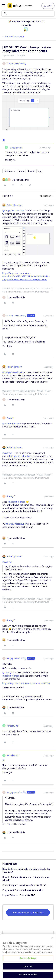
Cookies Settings (28, 958)
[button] (3, 6)
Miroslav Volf (16, 148)
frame (21, 171)
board (31, 171)
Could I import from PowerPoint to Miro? (24, 885)
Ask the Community (14, 37)
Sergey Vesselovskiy (16, 64)
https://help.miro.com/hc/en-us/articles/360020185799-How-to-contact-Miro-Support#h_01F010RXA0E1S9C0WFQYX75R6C (26, 276)
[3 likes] (16, 180)
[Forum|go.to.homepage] (20, 6)
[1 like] (14, 297)
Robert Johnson (14, 205)
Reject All (28, 966)
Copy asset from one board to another (23, 890)
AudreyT (11, 418)
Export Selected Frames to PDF (19, 895)
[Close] (52, 938)
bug (40, 171)
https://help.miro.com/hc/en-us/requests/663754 (26, 683)
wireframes (9, 171)
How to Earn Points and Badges (28, 913)
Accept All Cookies (28, 975)
